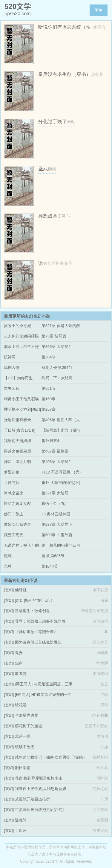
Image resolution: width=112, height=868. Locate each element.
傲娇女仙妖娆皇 (17, 524)
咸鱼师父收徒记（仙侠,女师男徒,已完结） (51, 757)
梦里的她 (12, 472)
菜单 (99, 10)
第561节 (49, 388)
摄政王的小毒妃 (17, 326)
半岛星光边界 (27, 715)
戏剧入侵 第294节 (57, 367)
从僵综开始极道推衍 (32, 799)
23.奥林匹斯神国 (56, 514)
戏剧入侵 (12, 367)
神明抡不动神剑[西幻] (22, 409)
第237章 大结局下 (57, 524)
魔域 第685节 (53, 556)
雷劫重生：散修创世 (32, 611)
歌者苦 (21, 674)
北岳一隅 (23, 736)
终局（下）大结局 (57, 378)
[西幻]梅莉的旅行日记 (33, 600)
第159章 (49, 399)
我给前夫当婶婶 (17, 441)
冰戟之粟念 (14, 493)
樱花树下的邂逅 (29, 726)
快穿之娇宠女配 (17, 503)
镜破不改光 (25, 747)
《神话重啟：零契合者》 (36, 632)
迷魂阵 (21, 820)
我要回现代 (14, 535)
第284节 (49, 357)
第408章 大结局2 (56, 462)
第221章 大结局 (55, 493)
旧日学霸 (23, 768)
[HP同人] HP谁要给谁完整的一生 (43, 694)
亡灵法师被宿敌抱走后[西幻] (39, 810)
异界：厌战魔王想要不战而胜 (40, 621)
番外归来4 (50, 441)
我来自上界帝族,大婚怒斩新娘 (41, 789)
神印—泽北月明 (17, 462)
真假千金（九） (55, 503)
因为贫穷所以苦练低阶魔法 (38, 642)
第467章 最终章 (55, 451)
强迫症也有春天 (17, 420)
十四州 (21, 830)
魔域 (8, 556)
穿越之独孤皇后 (17, 451)
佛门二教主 (14, 514)
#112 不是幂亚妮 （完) (61, 472)
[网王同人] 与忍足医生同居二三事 (44, 684)
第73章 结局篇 (54, 336)
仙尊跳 (21, 590)
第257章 (49, 409)
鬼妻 (19, 653)
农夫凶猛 (12, 388)
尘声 (19, 663)
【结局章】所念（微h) (61, 430)
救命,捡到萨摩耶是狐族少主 (39, 778)
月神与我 (12, 483)
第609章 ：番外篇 (57, 535)
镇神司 (10, 357)
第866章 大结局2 (56, 347)
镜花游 (21, 705)
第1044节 (50, 566)
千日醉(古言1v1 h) (20, 430)
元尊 (8, 566)
